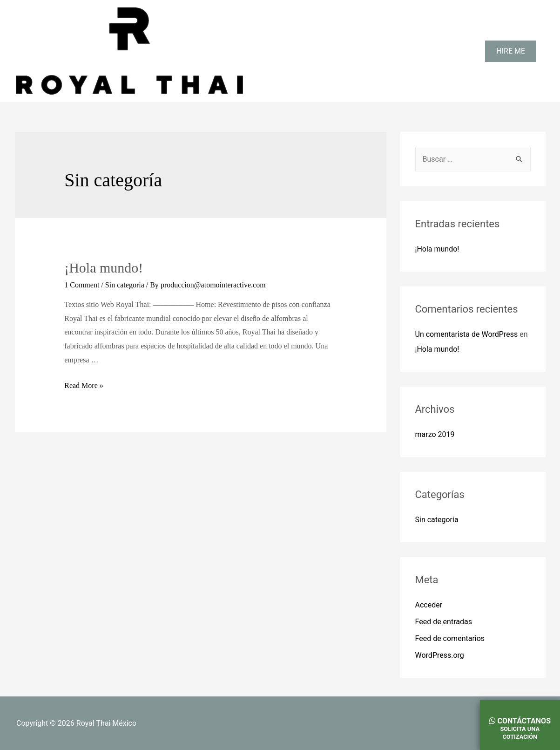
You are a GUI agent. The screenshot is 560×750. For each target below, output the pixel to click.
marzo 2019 (435, 434)
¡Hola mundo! (104, 268)
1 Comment (82, 285)
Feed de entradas (444, 622)
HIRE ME (511, 51)
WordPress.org (440, 655)
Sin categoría (125, 285)
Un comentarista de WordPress (467, 334)
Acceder (429, 605)
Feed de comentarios (450, 638)
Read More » (84, 385)
